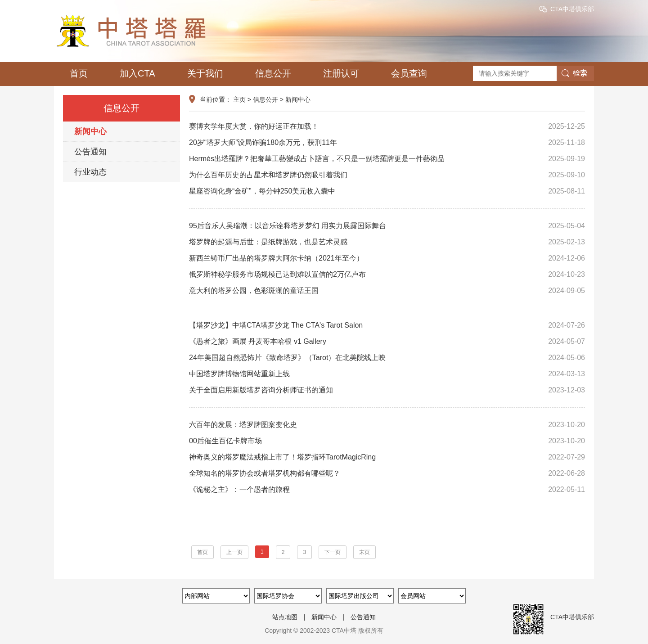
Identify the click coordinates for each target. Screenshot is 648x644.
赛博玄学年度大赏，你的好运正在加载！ (387, 126)
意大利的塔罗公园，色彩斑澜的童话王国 (387, 291)
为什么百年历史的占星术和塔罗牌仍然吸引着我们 (387, 175)
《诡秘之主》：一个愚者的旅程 (387, 490)
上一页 (234, 552)
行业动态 (90, 172)
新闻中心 (90, 131)
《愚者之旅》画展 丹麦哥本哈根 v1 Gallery (387, 342)
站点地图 (285, 617)
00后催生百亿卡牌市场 (387, 441)
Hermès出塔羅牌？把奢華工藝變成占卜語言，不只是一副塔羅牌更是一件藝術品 (387, 159)
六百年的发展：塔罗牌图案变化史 (387, 425)
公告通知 (90, 152)
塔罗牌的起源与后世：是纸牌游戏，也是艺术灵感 (387, 242)
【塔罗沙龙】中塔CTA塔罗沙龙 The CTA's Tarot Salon (387, 325)
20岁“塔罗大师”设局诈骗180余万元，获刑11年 (387, 143)
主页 (239, 99)
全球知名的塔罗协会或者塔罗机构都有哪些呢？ (387, 473)
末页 (364, 552)
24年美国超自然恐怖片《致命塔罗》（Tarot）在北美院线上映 (387, 358)
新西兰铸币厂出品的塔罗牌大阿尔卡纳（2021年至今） (387, 258)
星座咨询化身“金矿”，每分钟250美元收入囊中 (387, 191)
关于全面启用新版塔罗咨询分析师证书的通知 (387, 390)
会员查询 (409, 73)
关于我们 (205, 73)
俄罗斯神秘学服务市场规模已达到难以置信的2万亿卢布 (387, 275)
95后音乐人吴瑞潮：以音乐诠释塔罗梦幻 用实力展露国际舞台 (387, 226)
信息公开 (273, 73)
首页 (79, 73)
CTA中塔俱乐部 (572, 9)
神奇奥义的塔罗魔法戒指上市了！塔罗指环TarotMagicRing (387, 457)
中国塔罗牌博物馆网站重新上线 (387, 374)
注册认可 (341, 73)
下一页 (333, 552)
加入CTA (137, 73)
